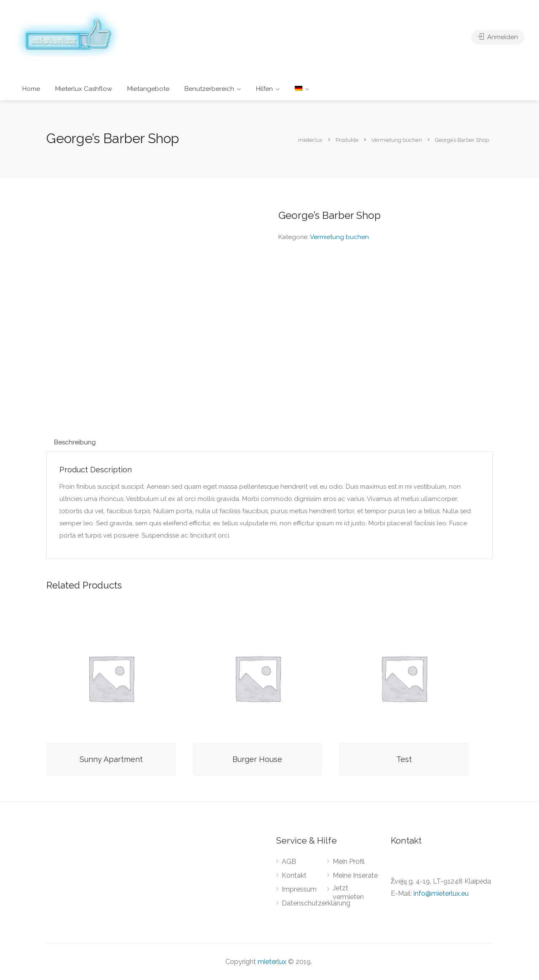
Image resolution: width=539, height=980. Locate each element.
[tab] (75, 443)
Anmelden (498, 37)
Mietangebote (148, 89)
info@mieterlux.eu (441, 893)
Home (31, 89)
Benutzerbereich (209, 89)
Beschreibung (75, 442)
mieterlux (272, 962)
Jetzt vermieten (348, 892)
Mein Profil (349, 861)
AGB (289, 861)
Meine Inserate (355, 875)
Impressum (299, 889)
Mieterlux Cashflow (84, 89)
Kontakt (294, 875)
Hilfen (264, 89)
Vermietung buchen (339, 237)
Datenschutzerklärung (316, 903)
